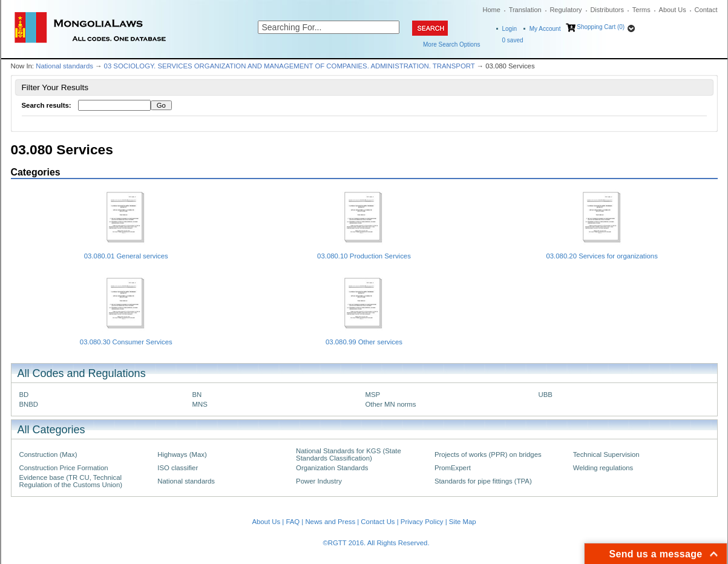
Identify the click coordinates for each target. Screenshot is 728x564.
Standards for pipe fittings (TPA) (483, 481)
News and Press (330, 522)
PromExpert (453, 468)
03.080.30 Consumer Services (126, 342)
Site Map (463, 522)
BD (24, 395)
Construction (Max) (48, 454)
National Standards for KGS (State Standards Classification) (349, 454)
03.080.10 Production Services (364, 256)
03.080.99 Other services (364, 342)
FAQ (293, 522)
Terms (641, 10)
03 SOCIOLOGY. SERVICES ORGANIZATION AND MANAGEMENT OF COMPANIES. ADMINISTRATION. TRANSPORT (290, 66)
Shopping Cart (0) (601, 27)
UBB (546, 395)
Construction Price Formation (64, 468)
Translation (525, 10)
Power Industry (319, 481)
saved (513, 40)
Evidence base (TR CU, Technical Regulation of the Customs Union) (71, 481)
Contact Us (378, 522)
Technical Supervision (606, 454)
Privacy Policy (422, 522)
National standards (64, 66)
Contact (706, 10)
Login (510, 29)
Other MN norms (391, 404)
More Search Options (452, 44)
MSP (373, 395)
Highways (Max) (182, 454)
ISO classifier (178, 468)
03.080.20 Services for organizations (602, 256)
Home (492, 10)
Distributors (607, 10)
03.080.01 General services (126, 256)
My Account (545, 29)
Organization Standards (332, 468)
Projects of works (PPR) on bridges (488, 454)
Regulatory (566, 10)
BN (197, 395)
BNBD (29, 404)
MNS (200, 404)
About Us (673, 10)
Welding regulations (603, 468)
